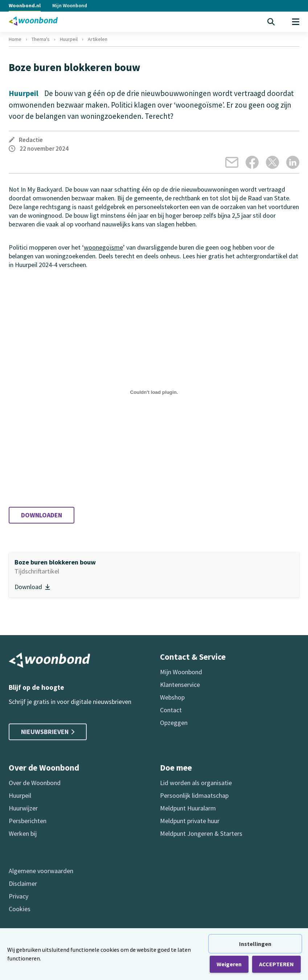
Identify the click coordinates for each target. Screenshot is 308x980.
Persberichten (28, 821)
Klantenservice (180, 685)
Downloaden (42, 515)
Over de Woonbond (35, 783)
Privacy (19, 896)
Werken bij (23, 833)
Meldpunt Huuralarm (188, 808)
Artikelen (98, 39)
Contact (171, 710)
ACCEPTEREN (276, 964)
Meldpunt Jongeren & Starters (201, 833)
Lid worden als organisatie (196, 783)
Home (15, 39)
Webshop (172, 697)
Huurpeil (69, 39)
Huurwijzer (23, 808)
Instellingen (255, 944)
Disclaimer (23, 883)
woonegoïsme (103, 247)
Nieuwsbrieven (48, 732)
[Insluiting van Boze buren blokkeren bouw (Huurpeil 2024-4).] (154, 392)
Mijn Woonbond (70, 5)
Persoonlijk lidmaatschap (194, 795)
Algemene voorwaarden (41, 871)
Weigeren (229, 964)
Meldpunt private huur (190, 821)
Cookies (20, 909)
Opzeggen (174, 723)
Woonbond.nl (25, 5)
